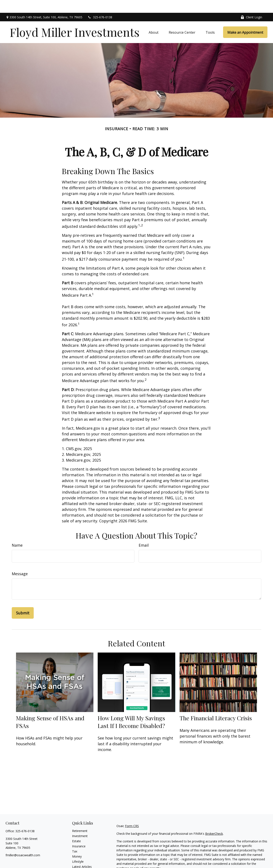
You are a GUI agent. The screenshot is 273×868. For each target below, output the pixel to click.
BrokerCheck (214, 821)
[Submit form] (23, 600)
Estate (76, 828)
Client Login (251, 4)
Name (17, 532)
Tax (75, 838)
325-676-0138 (100, 4)
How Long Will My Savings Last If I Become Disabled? (131, 709)
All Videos (79, 859)
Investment (80, 823)
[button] (154, 19)
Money (77, 844)
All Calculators (82, 864)
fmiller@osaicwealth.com (23, 842)
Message (20, 561)
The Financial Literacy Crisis (216, 705)
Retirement (80, 818)
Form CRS (132, 813)
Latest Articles (82, 854)
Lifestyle (78, 849)
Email (144, 532)
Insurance (79, 833)
